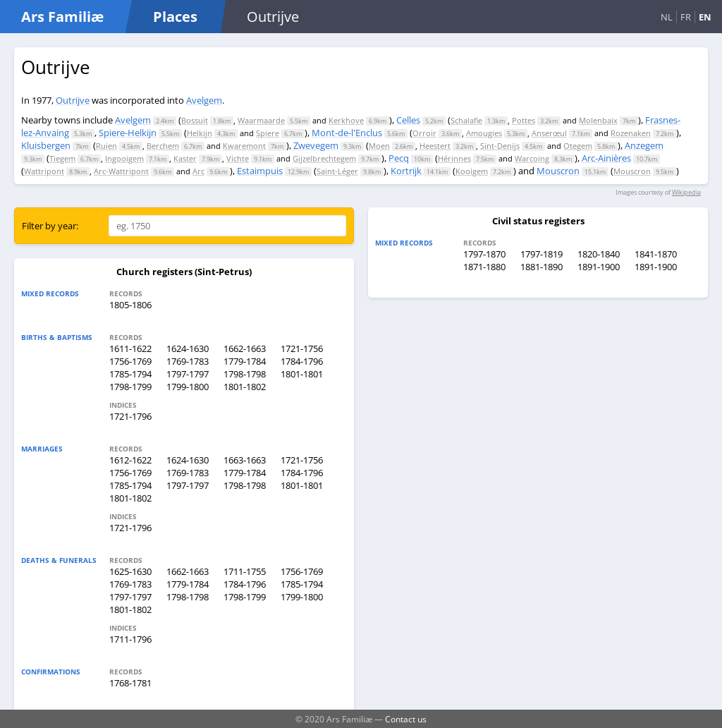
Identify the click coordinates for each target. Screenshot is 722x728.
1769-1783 (188, 361)
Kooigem (472, 171)
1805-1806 (130, 305)
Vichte (238, 158)
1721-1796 (130, 416)
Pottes (524, 120)
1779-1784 (245, 361)
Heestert (435, 146)
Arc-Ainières (606, 158)
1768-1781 (130, 683)
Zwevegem (316, 145)
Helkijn (200, 133)
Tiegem (62, 158)
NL (667, 17)
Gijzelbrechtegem (324, 158)
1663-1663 (245, 460)
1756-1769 (130, 361)
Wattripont (44, 171)
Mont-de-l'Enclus (347, 133)
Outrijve (73, 100)
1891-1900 (599, 267)
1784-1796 (302, 361)
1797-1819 (541, 254)
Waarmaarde (261, 120)
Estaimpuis (260, 171)
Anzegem (644, 145)
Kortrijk (406, 171)
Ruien (106, 146)
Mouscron (558, 171)
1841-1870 (656, 254)
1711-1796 (130, 639)
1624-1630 (188, 348)
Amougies (484, 133)
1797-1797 (188, 374)
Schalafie (466, 120)
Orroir (424, 133)
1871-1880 (484, 267)
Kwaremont (244, 146)
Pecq (399, 158)
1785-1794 (130, 374)
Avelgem (204, 100)
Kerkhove (346, 120)
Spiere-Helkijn (128, 133)
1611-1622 (130, 348)
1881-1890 (541, 267)
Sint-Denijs (500, 146)
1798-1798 (245, 374)
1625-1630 (130, 571)
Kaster (185, 158)
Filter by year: (50, 226)
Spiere (268, 133)
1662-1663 (245, 348)
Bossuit (195, 120)
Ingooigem (124, 158)
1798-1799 (130, 387)
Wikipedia (686, 192)
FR (686, 17)
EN (705, 17)
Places (175, 17)
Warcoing (532, 158)
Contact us (406, 719)
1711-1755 (245, 571)
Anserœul (549, 133)
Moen (379, 146)
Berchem (163, 146)
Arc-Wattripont (121, 171)
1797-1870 (484, 254)
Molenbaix (598, 120)
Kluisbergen (46, 145)
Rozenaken (631, 133)
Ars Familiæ (62, 17)
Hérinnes (454, 158)
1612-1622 (130, 460)
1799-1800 (188, 387)
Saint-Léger (337, 171)
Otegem (578, 146)
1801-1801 (302, 374)
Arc (198, 171)
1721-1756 (302, 348)
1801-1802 (245, 387)
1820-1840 (599, 254)
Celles (408, 120)
